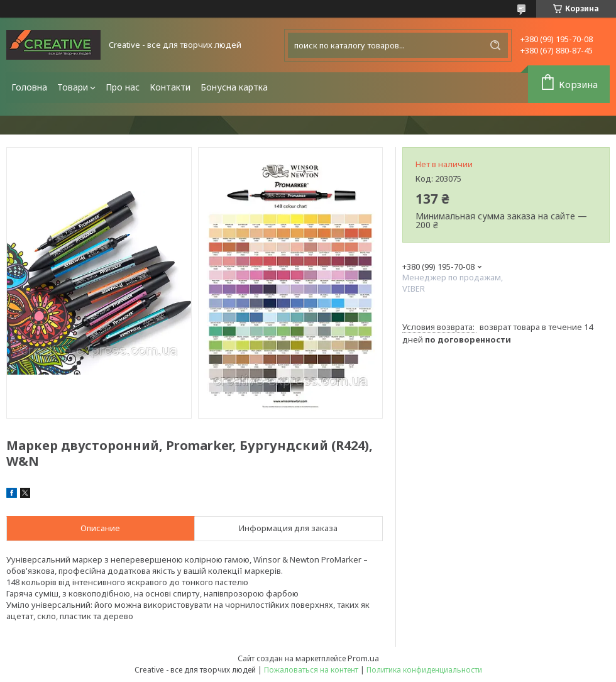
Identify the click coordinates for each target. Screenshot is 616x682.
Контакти (170, 87)
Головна (29, 87)
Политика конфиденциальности (424, 670)
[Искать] (495, 45)
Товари (73, 87)
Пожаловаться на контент (311, 670)
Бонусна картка (234, 87)
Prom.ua (363, 658)
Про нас (123, 87)
